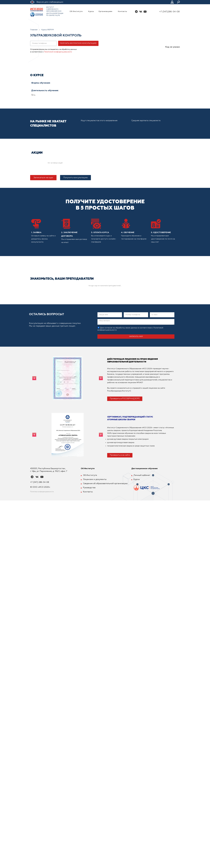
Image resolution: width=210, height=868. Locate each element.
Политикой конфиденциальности (58, 52)
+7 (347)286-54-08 (169, 12)
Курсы (91, 12)
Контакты (122, 12)
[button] (43, 178)
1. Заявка (36, 232)
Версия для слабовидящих (50, 2)
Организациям (106, 12)
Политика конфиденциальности (42, 492)
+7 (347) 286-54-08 (40, 482)
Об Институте (77, 12)
